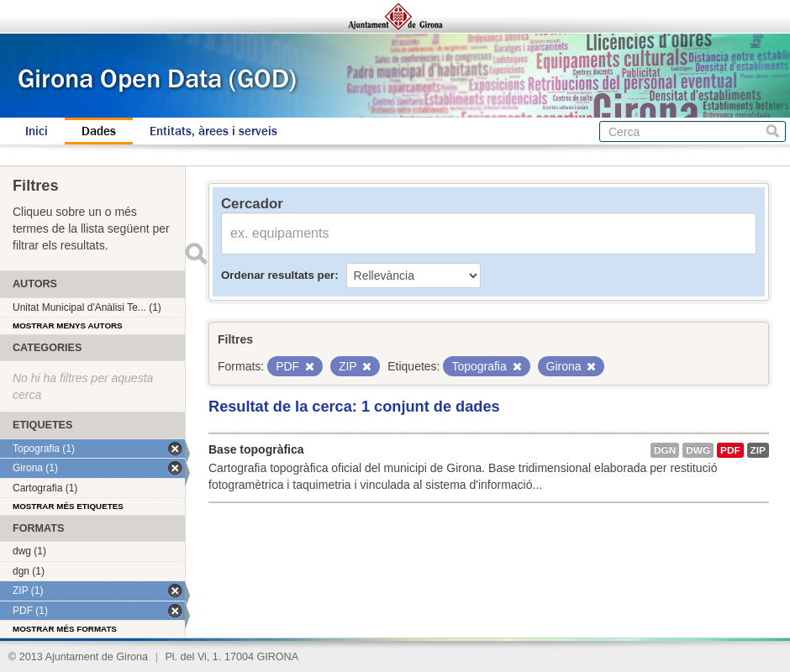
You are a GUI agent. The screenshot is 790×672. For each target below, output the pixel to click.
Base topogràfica (256, 449)
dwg (698, 450)
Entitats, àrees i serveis (213, 131)
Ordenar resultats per (278, 275)
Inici (37, 131)
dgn (665, 450)
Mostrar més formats (65, 629)
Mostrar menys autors (68, 325)
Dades (99, 131)
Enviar (196, 254)
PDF (730, 450)
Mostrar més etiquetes (68, 506)
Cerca (773, 131)
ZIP (758, 450)
